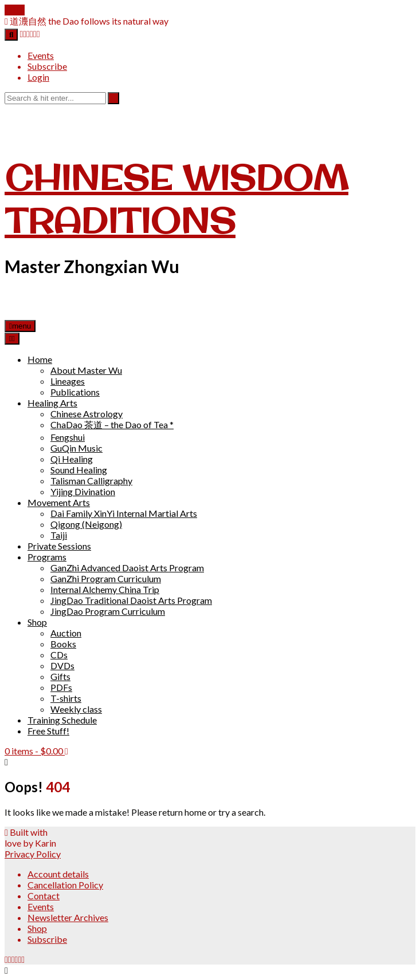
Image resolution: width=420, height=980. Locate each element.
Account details (58, 874)
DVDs (62, 665)
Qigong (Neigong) (86, 524)
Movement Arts (59, 502)
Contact (44, 896)
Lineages (68, 381)
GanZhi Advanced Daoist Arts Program (127, 568)
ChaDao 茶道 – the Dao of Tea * (112, 424)
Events (41, 55)
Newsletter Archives (68, 917)
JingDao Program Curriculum (108, 611)
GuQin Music (76, 448)
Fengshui (68, 437)
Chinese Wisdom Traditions (176, 199)
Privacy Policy (33, 854)
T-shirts (66, 698)
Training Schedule (62, 720)
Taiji (59, 535)
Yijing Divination (83, 491)
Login (38, 77)
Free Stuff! (48, 731)
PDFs (61, 687)
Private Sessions (59, 546)
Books (63, 644)
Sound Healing (79, 470)
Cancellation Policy (65, 885)
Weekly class (76, 709)
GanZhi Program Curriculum (106, 578)
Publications (75, 392)
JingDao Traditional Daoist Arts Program (131, 600)
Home (40, 359)
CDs (59, 655)
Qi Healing (72, 459)
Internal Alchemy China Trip (105, 589)
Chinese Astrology (87, 414)
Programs (47, 557)
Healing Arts (52, 403)
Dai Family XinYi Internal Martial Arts (124, 513)
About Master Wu (86, 370)
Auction (66, 633)
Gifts (60, 676)
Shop (37, 622)
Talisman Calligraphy (91, 481)
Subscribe (47, 66)
